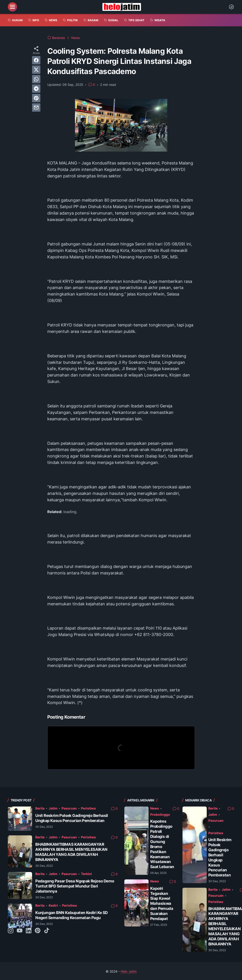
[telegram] (36, 89)
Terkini (86, 874)
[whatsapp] (36, 79)
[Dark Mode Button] (231, 7)
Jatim (53, 808)
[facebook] (36, 60)
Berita (40, 808)
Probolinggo (160, 814)
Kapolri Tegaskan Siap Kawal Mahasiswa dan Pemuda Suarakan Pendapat (162, 903)
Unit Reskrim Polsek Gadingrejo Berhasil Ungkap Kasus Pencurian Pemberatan (72, 818)
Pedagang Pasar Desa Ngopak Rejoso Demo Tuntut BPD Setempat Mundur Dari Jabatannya (75, 886)
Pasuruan (69, 808)
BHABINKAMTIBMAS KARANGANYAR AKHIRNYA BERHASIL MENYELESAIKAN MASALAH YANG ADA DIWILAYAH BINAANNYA (71, 852)
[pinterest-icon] (38, 931)
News (155, 808)
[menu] (12, 7)
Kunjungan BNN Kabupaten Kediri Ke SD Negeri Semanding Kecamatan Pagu (71, 915)
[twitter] (36, 70)
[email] (36, 108)
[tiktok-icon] (47, 931)
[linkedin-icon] (29, 931)
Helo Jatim (129, 971)
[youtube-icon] (20, 931)
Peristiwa (88, 808)
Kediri (53, 905)
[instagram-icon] (11, 931)
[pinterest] (36, 98)
